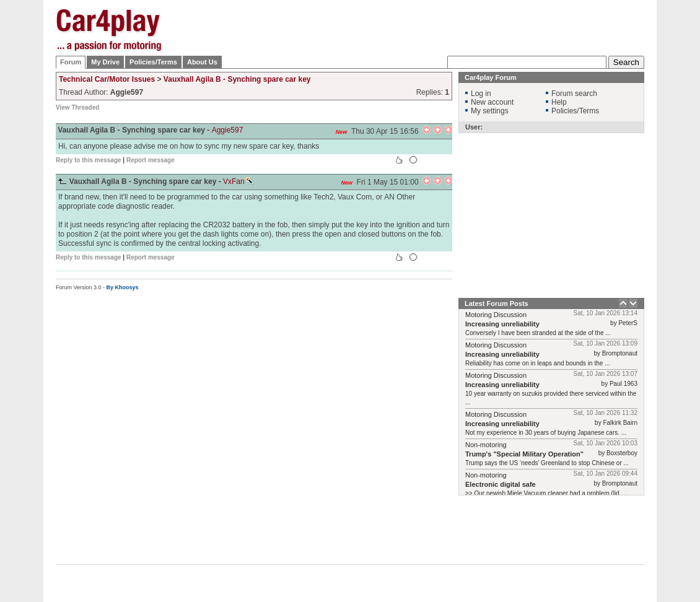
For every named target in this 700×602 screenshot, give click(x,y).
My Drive (105, 62)
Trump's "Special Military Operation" (524, 454)
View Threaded (77, 107)
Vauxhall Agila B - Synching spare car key (237, 79)
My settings (490, 111)
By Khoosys (123, 287)
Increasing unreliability (502, 324)
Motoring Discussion (496, 315)
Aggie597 (228, 130)
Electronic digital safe (501, 484)
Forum (71, 62)
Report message (151, 160)
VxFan (238, 181)
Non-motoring (486, 445)
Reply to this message (89, 160)
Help (559, 102)
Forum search (574, 94)
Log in (481, 94)
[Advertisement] (419, 39)
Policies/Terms (153, 62)
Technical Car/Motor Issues (107, 79)
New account (492, 102)
